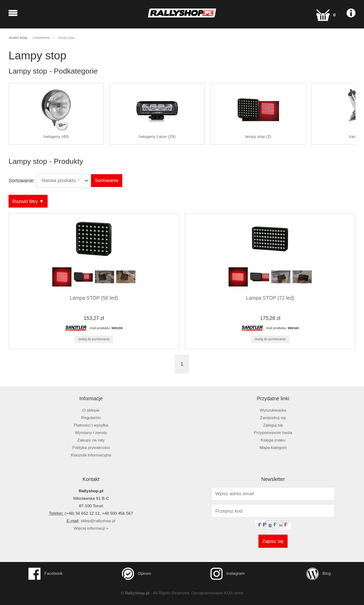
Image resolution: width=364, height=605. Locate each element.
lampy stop (66, 38)
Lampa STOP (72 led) (270, 298)
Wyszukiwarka (273, 410)
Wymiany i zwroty (91, 432)
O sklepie (91, 410)
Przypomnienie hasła (273, 432)
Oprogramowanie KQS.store (218, 593)
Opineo (136, 574)
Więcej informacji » (91, 528)
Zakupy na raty (91, 440)
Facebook (45, 574)
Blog (319, 574)
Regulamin (91, 417)
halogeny (56, 114)
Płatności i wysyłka (91, 425)
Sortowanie (107, 180)
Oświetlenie (41, 38)
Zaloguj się (273, 425)
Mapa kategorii (273, 447)
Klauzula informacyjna (91, 455)
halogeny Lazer (157, 114)
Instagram (227, 574)
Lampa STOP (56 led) (94, 298)
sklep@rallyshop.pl (98, 521)
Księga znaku (273, 440)
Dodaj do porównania (94, 339)
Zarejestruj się (273, 417)
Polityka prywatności (91, 447)
